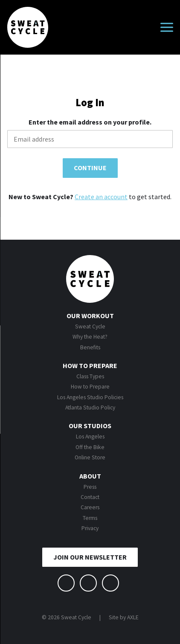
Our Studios (90, 426)
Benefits (90, 347)
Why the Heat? (90, 337)
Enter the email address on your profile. (90, 122)
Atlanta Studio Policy (90, 408)
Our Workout (90, 316)
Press (90, 487)
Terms (90, 518)
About (90, 476)
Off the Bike (90, 447)
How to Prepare (90, 366)
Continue (90, 168)
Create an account (101, 197)
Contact (90, 497)
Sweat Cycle (90, 326)
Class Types (90, 376)
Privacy (90, 528)
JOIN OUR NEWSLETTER (90, 557)
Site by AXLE (124, 617)
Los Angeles (90, 437)
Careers (90, 507)
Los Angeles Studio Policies (90, 397)
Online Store (90, 457)
